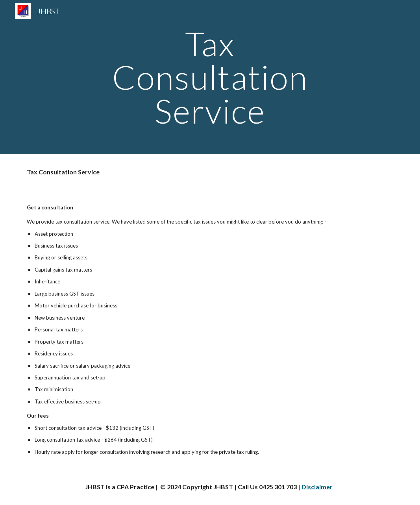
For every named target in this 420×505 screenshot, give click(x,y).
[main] (210, 77)
